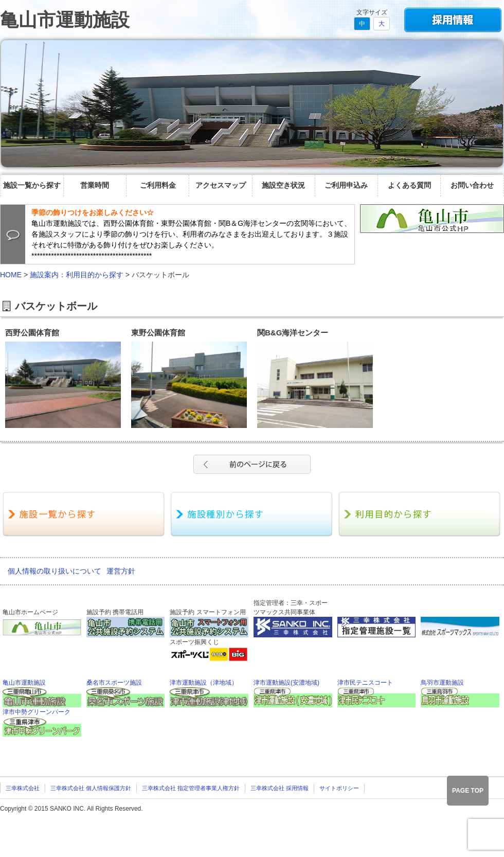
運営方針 (121, 571)
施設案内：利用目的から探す (77, 275)
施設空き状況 (283, 185)
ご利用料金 (158, 185)
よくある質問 (409, 185)
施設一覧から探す (32, 185)
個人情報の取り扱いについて (55, 571)
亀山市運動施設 (65, 20)
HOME (11, 275)
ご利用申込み (346, 185)
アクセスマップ (221, 185)
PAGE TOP (468, 791)
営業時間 (95, 185)
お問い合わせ (472, 185)
